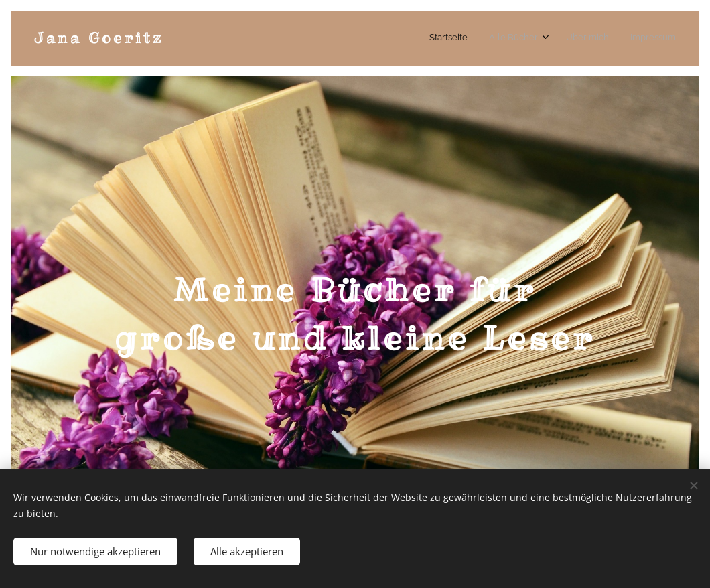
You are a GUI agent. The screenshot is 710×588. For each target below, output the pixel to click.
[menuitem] (609, 38)
